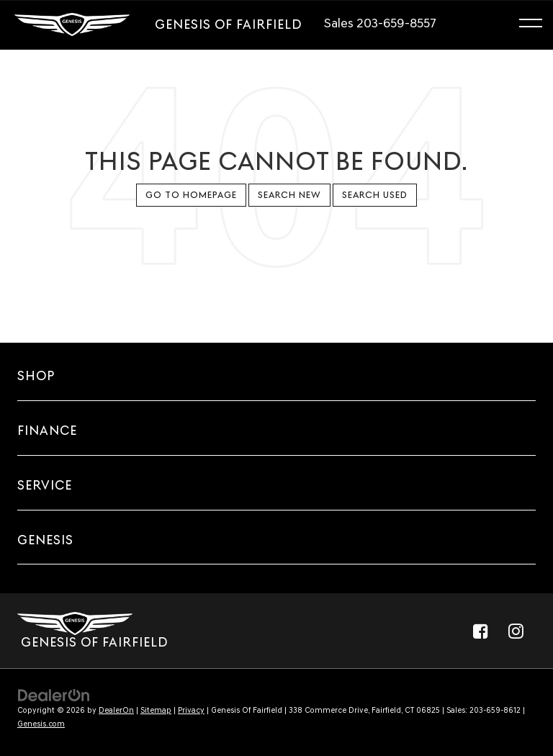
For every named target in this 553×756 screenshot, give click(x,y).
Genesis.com (41, 724)
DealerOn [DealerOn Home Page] (116, 710)
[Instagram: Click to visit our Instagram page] (516, 631)
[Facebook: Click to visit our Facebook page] (480, 631)
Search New (289, 195)
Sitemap (156, 710)
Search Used (375, 195)
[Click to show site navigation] (538, 25)
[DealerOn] (54, 694)
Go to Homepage (191, 195)
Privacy (191, 710)
